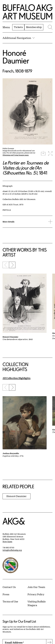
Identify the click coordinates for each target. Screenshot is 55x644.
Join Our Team (36, 587)
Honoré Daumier (16, 57)
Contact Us (9, 587)
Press (6, 594)
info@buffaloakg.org (12, 550)
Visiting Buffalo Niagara (37, 603)
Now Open (7, 542)
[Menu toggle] (6, 27)
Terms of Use (10, 601)
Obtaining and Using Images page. (16, 155)
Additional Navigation (19, 38)
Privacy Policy (36, 594)
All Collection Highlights (17, 378)
